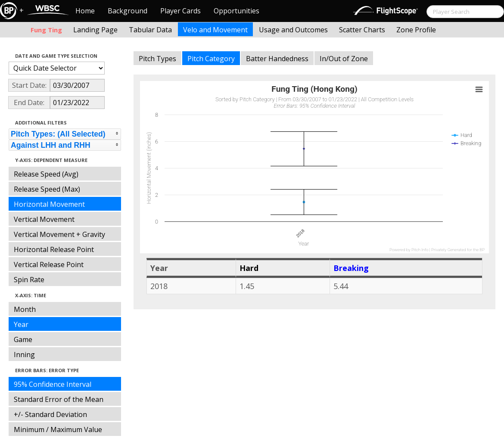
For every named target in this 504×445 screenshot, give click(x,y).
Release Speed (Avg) (46, 174)
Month (25, 309)
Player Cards (180, 11)
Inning (24, 355)
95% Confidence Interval (53, 384)
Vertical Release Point (49, 265)
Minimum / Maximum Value (58, 429)
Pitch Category (211, 59)
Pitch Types (157, 59)
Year (21, 324)
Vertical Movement (44, 219)
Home (85, 11)
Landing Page (95, 30)
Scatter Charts (362, 30)
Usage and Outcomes (293, 30)
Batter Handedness (277, 59)
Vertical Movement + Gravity (59, 234)
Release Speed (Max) (47, 189)
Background (128, 11)
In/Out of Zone (344, 59)
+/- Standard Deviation (50, 414)
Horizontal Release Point (54, 249)
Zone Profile (416, 30)
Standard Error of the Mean (59, 399)
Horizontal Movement (49, 204)
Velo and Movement (215, 30)
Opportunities (236, 11)
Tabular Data (150, 30)
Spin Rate (29, 280)
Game (23, 339)
